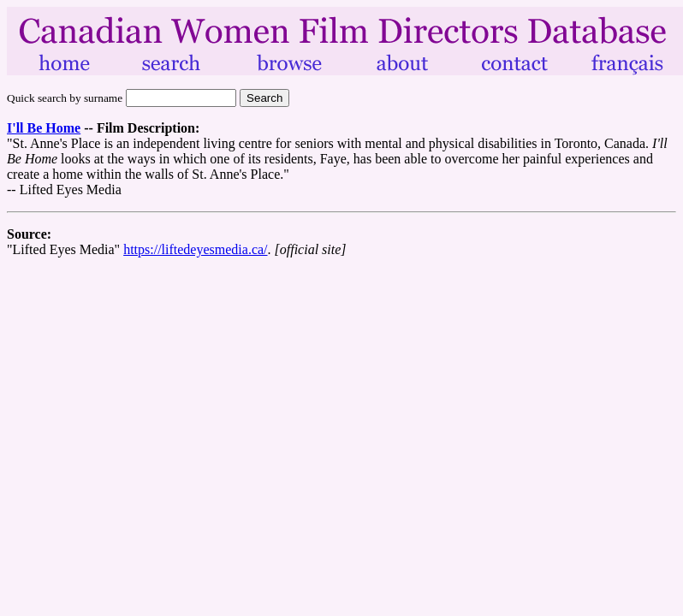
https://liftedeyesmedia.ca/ (195, 249)
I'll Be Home (44, 128)
